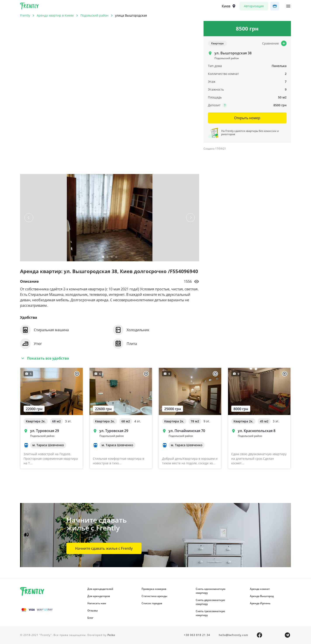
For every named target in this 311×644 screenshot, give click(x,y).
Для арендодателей (100, 589)
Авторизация (254, 6)
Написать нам (97, 603)
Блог (90, 618)
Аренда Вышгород (262, 596)
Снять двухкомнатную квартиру (210, 602)
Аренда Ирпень (260, 603)
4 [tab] (116, 258)
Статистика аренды (154, 596)
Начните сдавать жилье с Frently (104, 548)
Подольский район (94, 15)
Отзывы (93, 610)
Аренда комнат (260, 589)
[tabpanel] (110, 218)
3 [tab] (112, 258)
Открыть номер (247, 118)
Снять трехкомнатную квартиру (210, 613)
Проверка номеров (154, 589)
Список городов (152, 603)
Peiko (111, 635)
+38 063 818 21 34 (197, 635)
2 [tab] (107, 258)
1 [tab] (103, 258)
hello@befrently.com (233, 635)
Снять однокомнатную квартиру (211, 591)
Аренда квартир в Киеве (55, 15)
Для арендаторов (99, 596)
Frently (29, 7)
